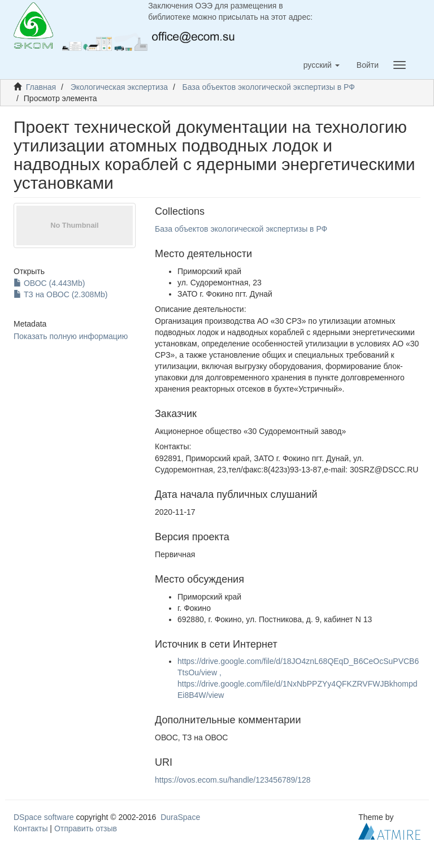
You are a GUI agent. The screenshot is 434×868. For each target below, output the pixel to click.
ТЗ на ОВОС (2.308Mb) (61, 294)
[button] (322, 65)
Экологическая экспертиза (119, 87)
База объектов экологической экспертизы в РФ (269, 87)
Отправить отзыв (86, 828)
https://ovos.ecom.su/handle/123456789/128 (233, 780)
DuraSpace (180, 817)
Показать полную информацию (71, 336)
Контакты (31, 828)
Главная (41, 87)
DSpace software (44, 817)
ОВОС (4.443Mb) (49, 283)
